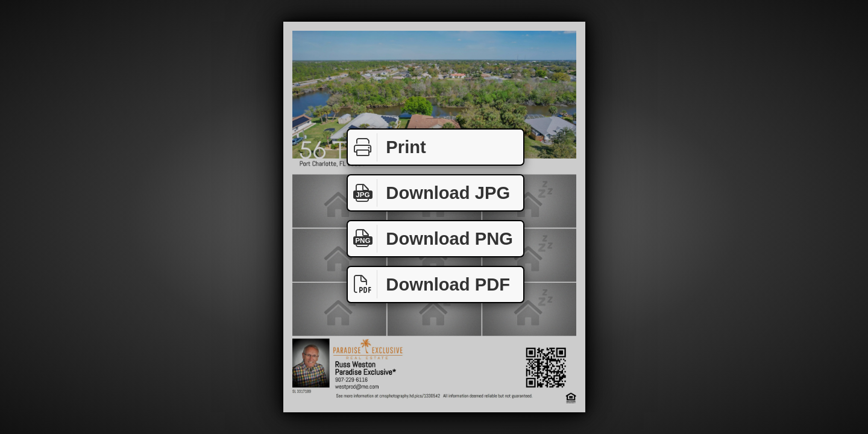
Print (387, 147)
